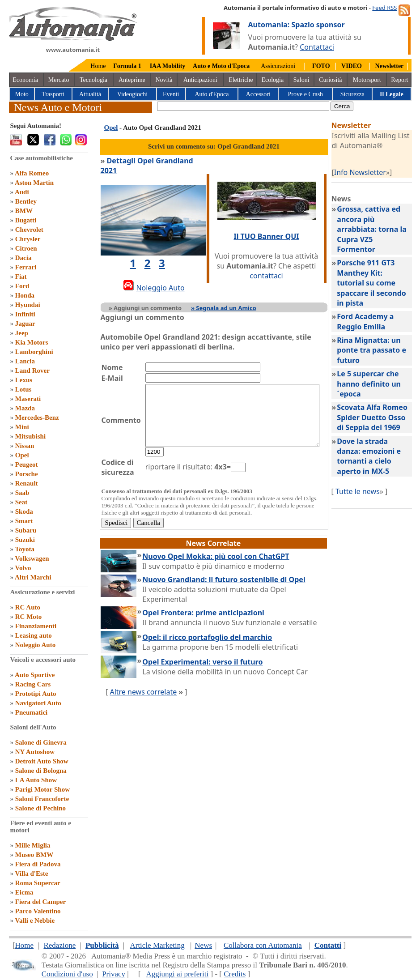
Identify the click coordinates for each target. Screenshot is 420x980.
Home (98, 66)
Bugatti (26, 220)
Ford (22, 286)
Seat (21, 502)
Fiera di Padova (38, 864)
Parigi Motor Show (42, 789)
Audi (22, 192)
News (203, 945)
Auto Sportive (35, 675)
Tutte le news (367, 491)
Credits (235, 974)
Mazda (25, 408)
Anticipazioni (200, 80)
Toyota (25, 549)
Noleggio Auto (35, 645)
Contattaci (317, 47)
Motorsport (367, 80)
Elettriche (241, 80)
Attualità (90, 94)
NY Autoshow (35, 752)
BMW (24, 211)
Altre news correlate (143, 687)
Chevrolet (29, 230)
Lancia (25, 361)
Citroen (26, 248)
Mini (22, 427)
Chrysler (28, 239)
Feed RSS (384, 8)
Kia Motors (32, 342)
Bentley (26, 201)
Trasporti (53, 94)
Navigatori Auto (38, 703)
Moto (22, 94)
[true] (243, 106)
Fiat (21, 277)
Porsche (27, 474)
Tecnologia (93, 80)
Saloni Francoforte (42, 799)
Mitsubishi (30, 436)
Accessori (258, 94)
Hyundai (28, 305)
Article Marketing (157, 945)
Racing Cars (33, 684)
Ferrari (26, 267)
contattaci (274, 271)
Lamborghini (34, 352)
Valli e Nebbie (35, 920)
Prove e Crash (306, 94)
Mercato (59, 80)
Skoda (24, 511)
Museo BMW (34, 855)
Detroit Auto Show (42, 761)
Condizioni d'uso (67, 974)
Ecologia (272, 80)
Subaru (26, 530)
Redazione (59, 945)
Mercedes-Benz (37, 418)
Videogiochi (132, 94)
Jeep (22, 333)
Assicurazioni (278, 66)
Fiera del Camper (40, 902)
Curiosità (330, 80)
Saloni (301, 80)
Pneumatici (32, 712)
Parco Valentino (38, 911)
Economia (25, 80)
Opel (22, 455)
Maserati (28, 399)
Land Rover (32, 371)
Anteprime (132, 80)
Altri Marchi (33, 577)
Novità (164, 80)
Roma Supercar (38, 883)
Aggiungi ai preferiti (177, 974)
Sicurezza (352, 94)
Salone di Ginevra (41, 742)
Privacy (114, 974)
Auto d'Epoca (212, 94)
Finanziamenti (36, 626)
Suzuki (25, 540)
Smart (24, 521)
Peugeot (27, 464)
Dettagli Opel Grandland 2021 (159, 161)
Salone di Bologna (41, 771)
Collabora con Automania (263, 945)
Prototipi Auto (36, 694)
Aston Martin (34, 183)
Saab (22, 493)
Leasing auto (34, 635)
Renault (27, 483)
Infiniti (25, 314)
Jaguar (25, 324)
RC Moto (29, 617)
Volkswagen (32, 558)
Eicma (24, 892)
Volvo (23, 568)
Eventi (171, 94)
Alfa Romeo (32, 173)
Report (399, 80)
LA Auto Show (36, 780)
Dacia (23, 258)
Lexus (24, 380)
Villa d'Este (31, 873)
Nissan (25, 446)
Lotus (23, 389)
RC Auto (28, 607)
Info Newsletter (370, 172)
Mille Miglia (33, 845)
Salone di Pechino (40, 808)
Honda (25, 295)
